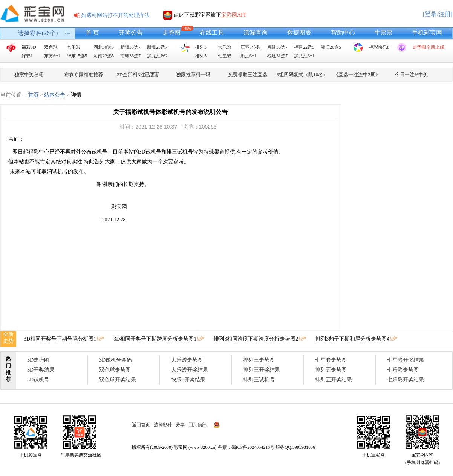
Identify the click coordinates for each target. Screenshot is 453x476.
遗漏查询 (256, 33)
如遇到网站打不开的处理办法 (115, 15)
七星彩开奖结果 (406, 360)
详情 (76, 95)
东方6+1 (52, 56)
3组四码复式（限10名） (302, 74)
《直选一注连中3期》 (357, 74)
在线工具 (212, 33)
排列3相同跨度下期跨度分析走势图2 (256, 339)
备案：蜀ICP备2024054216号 (246, 447)
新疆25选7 (157, 47)
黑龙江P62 (157, 56)
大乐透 (225, 47)
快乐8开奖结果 (188, 380)
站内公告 (55, 95)
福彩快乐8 (379, 47)
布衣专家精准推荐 (84, 74)
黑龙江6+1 (304, 56)
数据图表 (299, 33)
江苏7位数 (251, 47)
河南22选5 (104, 56)
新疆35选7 (130, 47)
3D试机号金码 (116, 360)
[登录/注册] (438, 14)
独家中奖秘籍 (29, 74)
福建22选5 (304, 47)
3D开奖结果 (41, 370)
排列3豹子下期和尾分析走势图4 (352, 339)
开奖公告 (131, 33)
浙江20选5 (331, 47)
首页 (34, 95)
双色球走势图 (115, 370)
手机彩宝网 (427, 33)
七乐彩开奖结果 (406, 380)
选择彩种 (163, 425)
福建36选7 (277, 47)
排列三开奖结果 (262, 370)
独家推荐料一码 (193, 74)
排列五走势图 (331, 370)
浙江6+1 (249, 56)
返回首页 (141, 425)
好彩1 (27, 56)
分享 (180, 425)
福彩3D (29, 47)
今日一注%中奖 (412, 74)
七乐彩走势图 (403, 370)
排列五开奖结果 (334, 380)
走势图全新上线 (429, 47)
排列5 (201, 56)
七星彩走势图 (331, 360)
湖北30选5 (104, 47)
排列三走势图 (259, 360)
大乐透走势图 (187, 360)
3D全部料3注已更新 (138, 74)
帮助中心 (343, 33)
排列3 (201, 47)
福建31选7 (277, 56)
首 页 (92, 33)
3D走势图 (38, 360)
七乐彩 (73, 47)
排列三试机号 (259, 380)
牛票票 (383, 33)
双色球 (51, 47)
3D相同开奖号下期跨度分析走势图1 (155, 339)
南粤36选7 (130, 56)
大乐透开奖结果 (190, 370)
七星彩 (225, 56)
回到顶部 (197, 425)
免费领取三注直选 (248, 74)
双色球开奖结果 (118, 380)
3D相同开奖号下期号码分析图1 (60, 339)
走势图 (171, 33)
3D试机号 (38, 380)
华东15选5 (77, 56)
